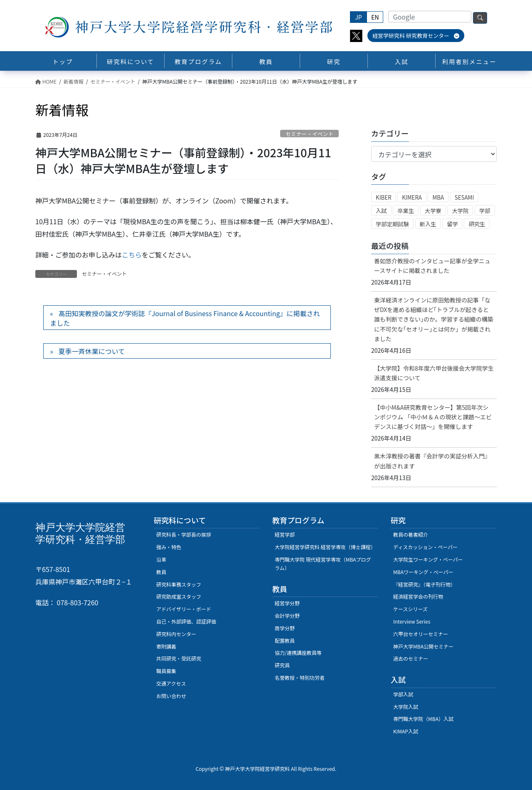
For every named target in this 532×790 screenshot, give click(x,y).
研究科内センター (176, 634)
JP (358, 17)
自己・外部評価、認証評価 (186, 621)
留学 (452, 224)
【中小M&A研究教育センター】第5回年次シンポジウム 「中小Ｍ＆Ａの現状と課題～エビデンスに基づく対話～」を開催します (433, 417)
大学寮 (433, 211)
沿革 (161, 559)
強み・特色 (169, 547)
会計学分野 (287, 615)
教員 (161, 572)
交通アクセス (171, 683)
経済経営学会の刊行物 (418, 596)
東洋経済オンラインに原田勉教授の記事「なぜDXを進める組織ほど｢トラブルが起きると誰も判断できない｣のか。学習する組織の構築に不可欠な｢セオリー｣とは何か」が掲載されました (434, 319)
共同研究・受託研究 (179, 658)
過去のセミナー (411, 658)
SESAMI (464, 197)
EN (375, 17)
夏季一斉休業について (92, 351)
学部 (485, 211)
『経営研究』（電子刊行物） (424, 584)
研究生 (477, 224)
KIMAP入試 (406, 731)
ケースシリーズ (410, 609)
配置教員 (285, 640)
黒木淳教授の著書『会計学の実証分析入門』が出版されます (432, 461)
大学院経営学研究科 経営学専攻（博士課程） (325, 547)
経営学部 (285, 534)
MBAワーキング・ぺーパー (423, 572)
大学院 (460, 211)
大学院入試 (406, 707)
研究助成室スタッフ (179, 596)
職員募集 (166, 671)
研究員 (282, 665)
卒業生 (406, 211)
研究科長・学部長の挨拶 (184, 534)
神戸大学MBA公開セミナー (423, 646)
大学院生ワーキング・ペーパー (428, 559)
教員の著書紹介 (411, 534)
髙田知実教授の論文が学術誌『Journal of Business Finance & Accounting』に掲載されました (185, 318)
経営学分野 (287, 603)
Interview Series (412, 621)
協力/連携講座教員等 (298, 653)
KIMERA (412, 197)
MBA (438, 197)
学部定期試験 (392, 224)
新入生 (428, 224)
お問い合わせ (171, 696)
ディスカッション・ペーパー (425, 547)
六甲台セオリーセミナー (421, 634)
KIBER (384, 197)
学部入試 (403, 694)
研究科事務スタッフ (179, 584)
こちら (132, 255)
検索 (480, 18)
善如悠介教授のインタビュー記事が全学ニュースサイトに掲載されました (432, 266)
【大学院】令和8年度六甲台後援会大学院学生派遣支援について (434, 373)
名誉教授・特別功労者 (300, 677)
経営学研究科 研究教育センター (416, 36)
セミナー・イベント (309, 134)
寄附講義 (166, 646)
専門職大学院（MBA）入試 (423, 719)
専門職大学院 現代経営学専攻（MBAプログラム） (323, 563)
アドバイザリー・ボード (184, 609)
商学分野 (285, 628)
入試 (381, 211)
